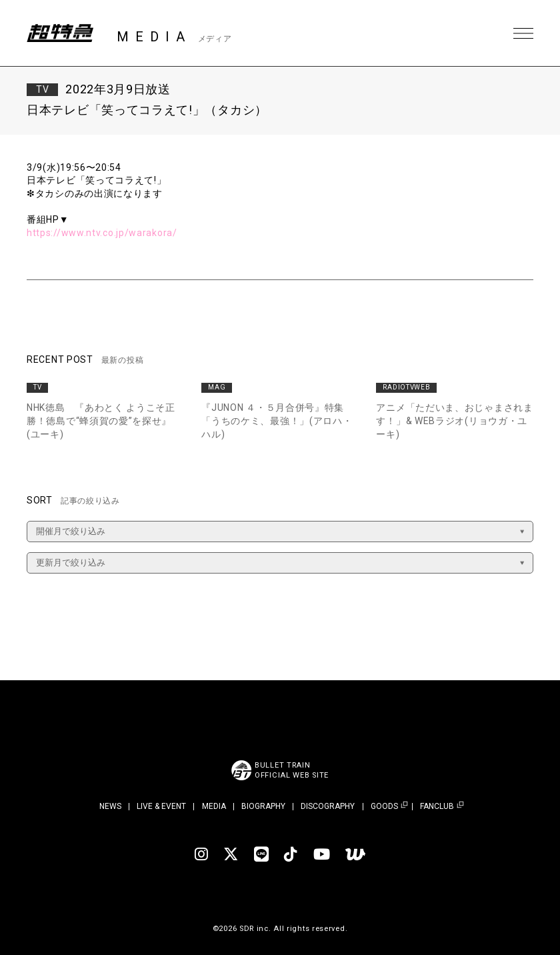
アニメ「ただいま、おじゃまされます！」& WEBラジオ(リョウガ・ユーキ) (454, 420)
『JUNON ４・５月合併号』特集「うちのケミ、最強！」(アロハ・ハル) (277, 420)
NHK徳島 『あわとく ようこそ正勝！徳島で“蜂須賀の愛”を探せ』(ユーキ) (101, 420)
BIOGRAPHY (263, 806)
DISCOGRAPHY (328, 806)
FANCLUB (437, 807)
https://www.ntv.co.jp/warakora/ (102, 233)
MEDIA (214, 806)
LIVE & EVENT (161, 806)
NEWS (110, 806)
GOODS (384, 807)
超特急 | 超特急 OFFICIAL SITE (60, 33)
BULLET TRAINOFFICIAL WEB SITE (292, 770)
